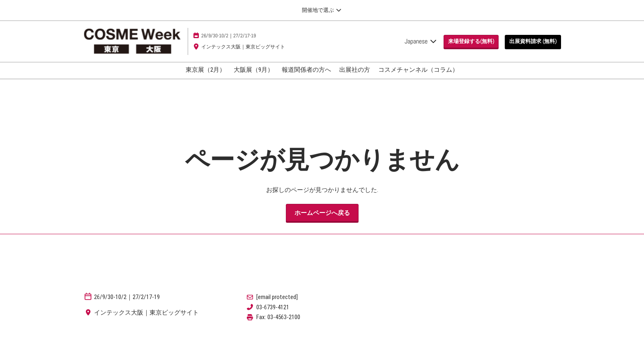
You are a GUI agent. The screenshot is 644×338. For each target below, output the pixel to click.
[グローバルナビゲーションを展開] (322, 10)
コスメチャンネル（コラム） (418, 70)
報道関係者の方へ (306, 70)
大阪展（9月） (254, 70)
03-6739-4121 (273, 307)
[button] (471, 41)
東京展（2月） (206, 70)
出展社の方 (355, 70)
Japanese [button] (421, 41)
